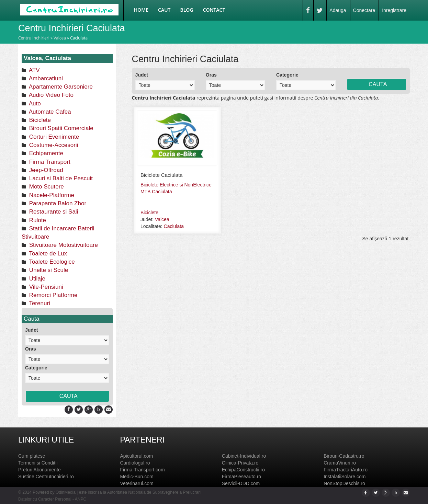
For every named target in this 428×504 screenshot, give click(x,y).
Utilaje (36, 279)
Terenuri (39, 303)
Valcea (60, 38)
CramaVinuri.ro (340, 463)
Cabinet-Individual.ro (244, 456)
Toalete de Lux (47, 254)
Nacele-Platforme (51, 195)
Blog (187, 10)
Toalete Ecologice (51, 262)
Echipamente (45, 153)
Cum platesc (32, 456)
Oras (31, 349)
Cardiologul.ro (135, 463)
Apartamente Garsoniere (60, 87)
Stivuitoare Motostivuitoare (63, 245)
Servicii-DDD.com (241, 483)
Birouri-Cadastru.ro (344, 456)
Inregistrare (394, 10)
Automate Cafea (49, 112)
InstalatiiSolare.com (345, 477)
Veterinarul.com (137, 483)
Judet (31, 330)
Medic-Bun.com (137, 477)
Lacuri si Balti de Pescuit (60, 178)
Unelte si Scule (48, 270)
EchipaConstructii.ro (243, 470)
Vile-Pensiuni (45, 287)
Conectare (364, 10)
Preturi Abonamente (40, 470)
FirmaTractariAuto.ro (346, 470)
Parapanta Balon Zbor (57, 203)
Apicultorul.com (136, 456)
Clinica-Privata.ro (240, 463)
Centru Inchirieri (34, 38)
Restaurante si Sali (53, 212)
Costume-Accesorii (53, 145)
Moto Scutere (46, 187)
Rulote (37, 220)
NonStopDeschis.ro (344, 483)
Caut (164, 10)
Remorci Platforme (52, 295)
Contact (214, 10)
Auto (34, 104)
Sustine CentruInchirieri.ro (46, 477)
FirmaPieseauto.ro (241, 477)
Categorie (36, 368)
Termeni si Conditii (38, 463)
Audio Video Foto (50, 95)
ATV (34, 70)
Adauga (338, 10)
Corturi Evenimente (53, 137)
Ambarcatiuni (45, 78)
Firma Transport (49, 162)
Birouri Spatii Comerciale (60, 128)
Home (141, 10)
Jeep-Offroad (45, 170)
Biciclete (39, 120)
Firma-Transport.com (142, 470)
